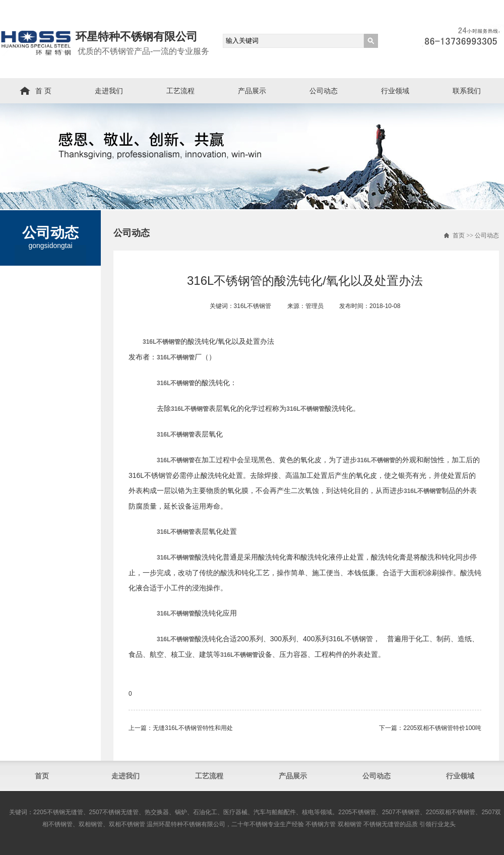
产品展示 (252, 91)
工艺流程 (180, 91)
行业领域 (395, 91)
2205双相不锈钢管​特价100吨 (442, 728)
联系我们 (467, 91)
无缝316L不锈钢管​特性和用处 (193, 728)
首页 (459, 235)
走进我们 (109, 91)
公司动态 (324, 91)
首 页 (43, 91)
